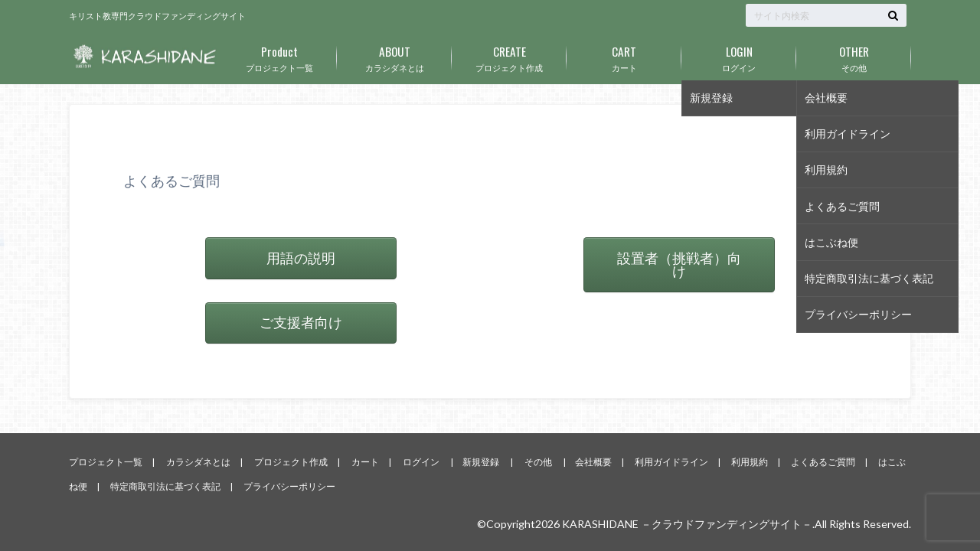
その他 (854, 56)
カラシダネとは (394, 56)
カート (624, 56)
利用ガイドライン (671, 462)
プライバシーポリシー (289, 486)
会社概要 (593, 462)
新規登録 (481, 462)
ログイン (739, 56)
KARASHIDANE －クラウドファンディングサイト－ (687, 524)
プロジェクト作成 (509, 56)
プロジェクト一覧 (279, 56)
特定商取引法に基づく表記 (165, 486)
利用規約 (750, 462)
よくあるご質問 (823, 462)
